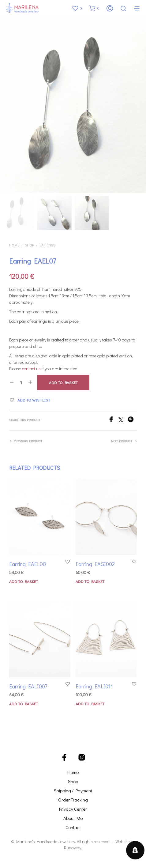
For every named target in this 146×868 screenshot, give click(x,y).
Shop (29, 245)
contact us (31, 369)
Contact (73, 827)
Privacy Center (73, 809)
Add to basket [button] (24, 581)
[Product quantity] (21, 383)
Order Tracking (73, 800)
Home (14, 245)
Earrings (47, 245)
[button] (77, 8)
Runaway (73, 848)
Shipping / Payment (73, 790)
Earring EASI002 (95, 564)
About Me (73, 818)
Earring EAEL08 (28, 564)
